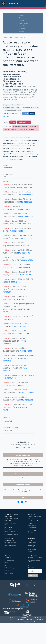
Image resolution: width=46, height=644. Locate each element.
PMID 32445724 (27, 260)
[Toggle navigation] (40, 3)
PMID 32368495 (21, 326)
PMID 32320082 (27, 400)
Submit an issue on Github (34, 561)
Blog (6, 563)
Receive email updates (33, 567)
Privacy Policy (38, 617)
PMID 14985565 (23, 209)
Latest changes (10, 568)
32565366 (25, 447)
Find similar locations (8, 528)
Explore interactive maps (11, 524)
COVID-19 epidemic (10, 129)
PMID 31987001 (28, 195)
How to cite (8, 570)
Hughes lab (38, 620)
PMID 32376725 (9, 378)
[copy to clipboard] (27, 502)
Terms (11, 620)
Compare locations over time (11, 520)
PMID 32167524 (26, 238)
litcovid (26, 113)
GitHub (24, 617)
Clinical (13, 122)
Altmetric (20, 485)
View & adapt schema (32, 550)
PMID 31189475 (18, 385)
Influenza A (23, 129)
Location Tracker (34, 521)
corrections (23, 23)
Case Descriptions (24, 122)
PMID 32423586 (25, 224)
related (22, 31)
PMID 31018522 (9, 319)
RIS (22, 478)
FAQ (6, 565)
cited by (22, 29)
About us (8, 558)
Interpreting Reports (32, 531)
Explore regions (10, 532)
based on (22, 26)
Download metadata (31, 546)
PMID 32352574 (28, 393)
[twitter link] (19, 502)
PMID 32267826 (26, 202)
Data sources (9, 560)
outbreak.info (11, 3)
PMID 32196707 (27, 217)
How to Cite (12, 617)
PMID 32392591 (24, 334)
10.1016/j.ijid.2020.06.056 (25, 445)
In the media (9, 573)
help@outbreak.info (35, 558)
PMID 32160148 (26, 275)
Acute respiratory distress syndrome (26, 126)
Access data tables (11, 534)
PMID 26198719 (24, 267)
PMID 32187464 (26, 187)
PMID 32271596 (24, 253)
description (23, 18)
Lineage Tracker (10, 543)
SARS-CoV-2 (34, 129)
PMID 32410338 (26, 351)
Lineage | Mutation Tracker (34, 517)
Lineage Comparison (32, 524)
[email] (23, 502)
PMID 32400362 (19, 299)
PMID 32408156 (23, 246)
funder (21, 21)
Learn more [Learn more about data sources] (7, 116)
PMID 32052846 (16, 231)
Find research (33, 543)
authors (22, 15)
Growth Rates (33, 528)
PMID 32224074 (13, 282)
